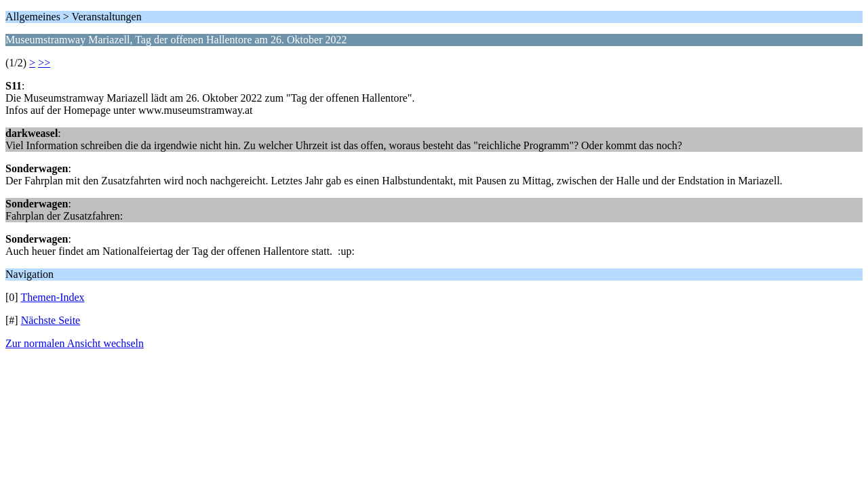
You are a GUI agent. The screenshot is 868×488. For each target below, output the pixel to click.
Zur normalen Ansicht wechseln (75, 343)
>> (44, 63)
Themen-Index (52, 297)
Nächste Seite (51, 320)
